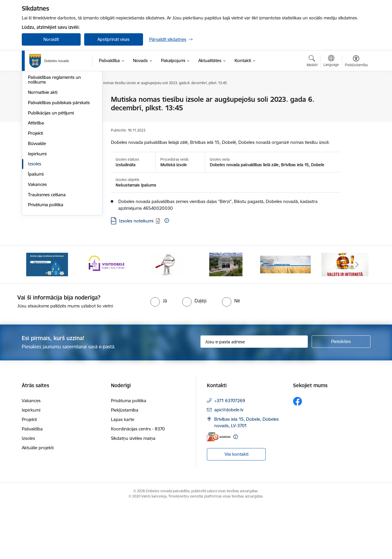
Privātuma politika (46, 268)
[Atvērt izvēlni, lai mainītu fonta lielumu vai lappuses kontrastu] (356, 62)
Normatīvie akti (43, 155)
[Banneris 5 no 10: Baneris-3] (286, 318)
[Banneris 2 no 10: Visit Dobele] (107, 318)
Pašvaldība (32, 483)
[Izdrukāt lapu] (356, 97)
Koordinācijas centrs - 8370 (138, 483)
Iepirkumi (37, 217)
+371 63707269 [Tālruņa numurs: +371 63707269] (230, 454)
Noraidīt (51, 39)
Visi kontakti (236, 508)
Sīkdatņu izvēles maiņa (133, 492)
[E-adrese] (219, 491)
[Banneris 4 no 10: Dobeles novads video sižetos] (226, 318)
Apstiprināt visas (113, 39)
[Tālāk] (357, 319)
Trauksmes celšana (47, 258)
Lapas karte (123, 473)
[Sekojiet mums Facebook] (298, 455)
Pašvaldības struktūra (49, 110)
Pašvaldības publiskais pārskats (59, 166)
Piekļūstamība (125, 464)
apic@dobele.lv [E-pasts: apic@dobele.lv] (229, 464)
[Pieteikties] (341, 396)
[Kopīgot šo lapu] (356, 112)
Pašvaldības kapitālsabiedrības (58, 120)
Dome (34, 100)
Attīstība (36, 186)
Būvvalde (37, 207)
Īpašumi (36, 237)
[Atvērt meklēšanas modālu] (312, 62)
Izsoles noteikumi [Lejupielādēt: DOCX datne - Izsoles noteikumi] (136, 221)
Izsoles (35, 227)
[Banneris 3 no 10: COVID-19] (166, 318)
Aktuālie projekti (38, 501)
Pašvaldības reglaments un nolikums (54, 143)
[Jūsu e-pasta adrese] (254, 396)
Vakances (37, 248)
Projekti (35, 196)
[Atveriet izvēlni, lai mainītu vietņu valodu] (331, 61)
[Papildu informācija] (167, 221)
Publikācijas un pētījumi (51, 176)
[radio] (159, 355)
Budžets (36, 130)
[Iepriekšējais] (35, 319)
